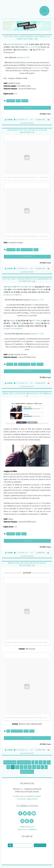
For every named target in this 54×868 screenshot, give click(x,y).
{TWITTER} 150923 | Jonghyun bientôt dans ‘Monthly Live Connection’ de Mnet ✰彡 (27, 38)
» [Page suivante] (46, 767)
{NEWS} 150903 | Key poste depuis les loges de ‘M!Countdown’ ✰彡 (27, 564)
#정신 (26, 287)
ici (32, 509)
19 (8, 767)
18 (49, 763)
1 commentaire (40, 553)
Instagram (11, 250)
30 (30, 767)
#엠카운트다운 (9, 287)
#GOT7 (34, 321)
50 (38, 767)
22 (22, 767)
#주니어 (31, 287)
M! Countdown (27, 250)
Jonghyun (11, 101)
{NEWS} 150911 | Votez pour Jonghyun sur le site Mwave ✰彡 (27, 395)
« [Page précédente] (33, 763)
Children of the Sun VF (27, 827)
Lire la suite (27, 108)
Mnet (18, 101)
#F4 (18, 287)
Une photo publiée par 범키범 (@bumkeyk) (20, 177)
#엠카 (15, 289)
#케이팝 (40, 289)
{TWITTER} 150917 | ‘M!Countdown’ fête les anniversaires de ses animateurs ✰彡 (27, 280)
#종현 (26, 44)
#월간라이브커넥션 (11, 44)
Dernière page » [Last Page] (27, 772)
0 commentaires (40, 120)
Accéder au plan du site (21, 796)
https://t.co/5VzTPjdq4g (33, 47)
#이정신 (12, 321)
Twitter (25, 101)
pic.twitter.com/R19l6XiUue (12, 295)
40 (34, 767)
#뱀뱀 (6, 289)
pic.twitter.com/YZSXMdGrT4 (13, 329)
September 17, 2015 (37, 300)
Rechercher (40, 845)
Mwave (39, 503)
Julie (22, 789)
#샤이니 (21, 44)
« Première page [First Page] (24, 763)
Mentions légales (35, 796)
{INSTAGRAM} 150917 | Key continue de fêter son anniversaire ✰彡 (27, 131)
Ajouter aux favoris (27, 123)
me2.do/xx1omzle (38, 68)
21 (17, 767)
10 (41, 763)
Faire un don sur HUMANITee (27, 830)
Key (18, 250)
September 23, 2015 (23, 58)
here (16, 94)
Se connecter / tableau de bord (27, 799)
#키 (23, 287)
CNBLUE (10, 364)
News (24, 534)
